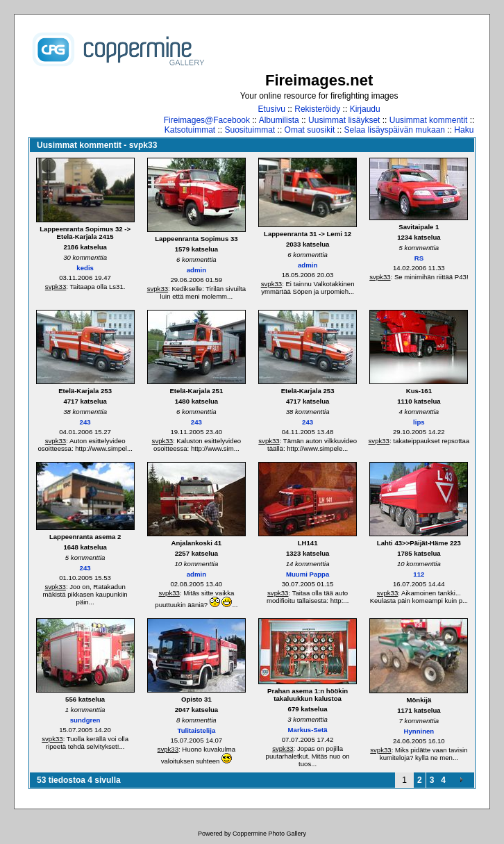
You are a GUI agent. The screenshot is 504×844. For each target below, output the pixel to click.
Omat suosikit (310, 130)
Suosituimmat (250, 130)
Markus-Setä (308, 730)
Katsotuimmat (190, 130)
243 (85, 422)
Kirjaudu (365, 109)
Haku (464, 130)
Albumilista (279, 120)
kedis (85, 268)
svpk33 (56, 287)
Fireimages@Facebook (207, 120)
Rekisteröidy (317, 109)
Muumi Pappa (308, 574)
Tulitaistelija (197, 730)
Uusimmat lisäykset (344, 120)
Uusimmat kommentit (429, 120)
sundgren (85, 720)
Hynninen (419, 731)
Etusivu (272, 109)
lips (419, 422)
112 (419, 574)
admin (196, 270)
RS (419, 258)
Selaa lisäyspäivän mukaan (395, 130)
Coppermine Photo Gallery (269, 834)
